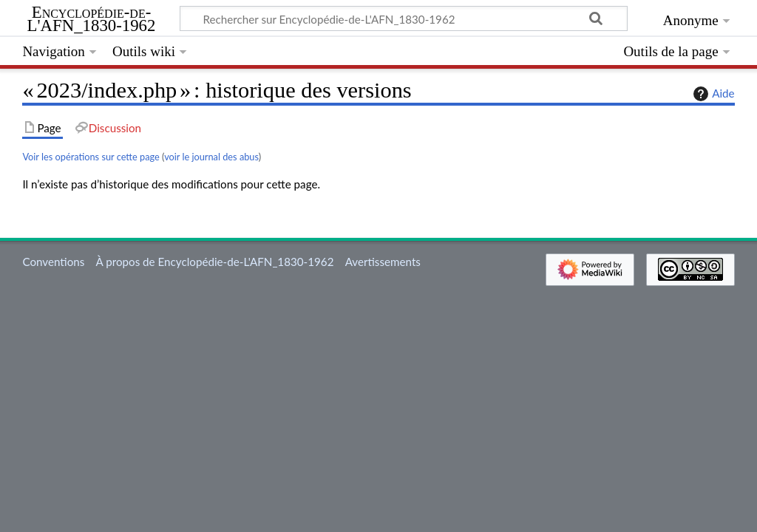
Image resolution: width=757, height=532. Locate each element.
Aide (712, 94)
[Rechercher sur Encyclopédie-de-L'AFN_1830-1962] (404, 18)
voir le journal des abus (211, 157)
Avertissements (383, 262)
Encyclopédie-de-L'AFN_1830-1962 (92, 19)
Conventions (53, 262)
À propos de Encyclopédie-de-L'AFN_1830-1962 (215, 262)
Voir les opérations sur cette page (91, 157)
